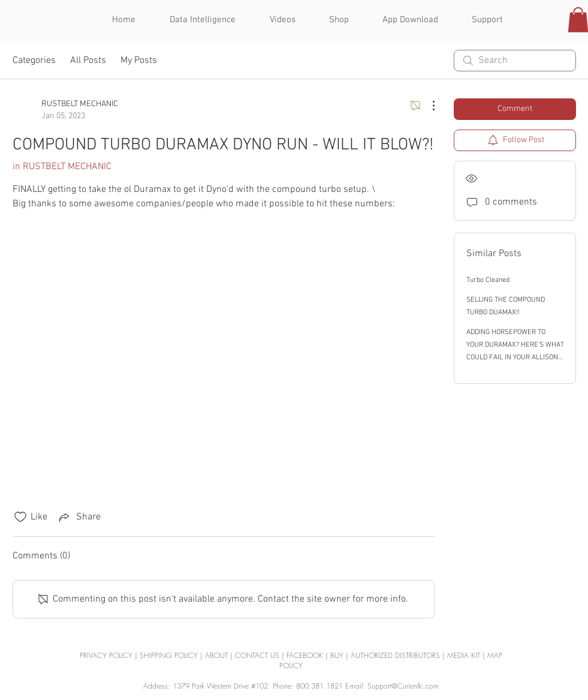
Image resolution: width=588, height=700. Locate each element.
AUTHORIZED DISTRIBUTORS (395, 655)
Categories (34, 61)
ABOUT (216, 655)
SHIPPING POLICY (169, 655)
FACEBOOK (306, 655)
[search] (515, 61)
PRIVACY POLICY (106, 655)
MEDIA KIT (464, 655)
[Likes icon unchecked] (20, 517)
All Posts (88, 61)
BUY (337, 655)
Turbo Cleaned (488, 280)
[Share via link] (79, 517)
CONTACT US (257, 655)
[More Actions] (427, 106)
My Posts (139, 61)
